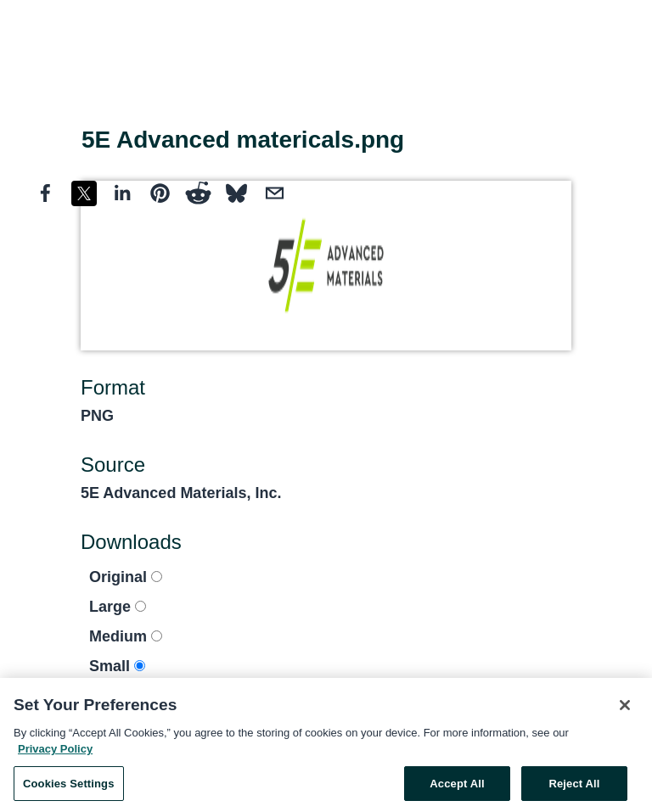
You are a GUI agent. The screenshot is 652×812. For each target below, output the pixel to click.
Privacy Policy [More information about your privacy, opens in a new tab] (55, 752)
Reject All (574, 787)
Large (118, 607)
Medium (126, 636)
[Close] (625, 708)
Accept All (457, 787)
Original (126, 577)
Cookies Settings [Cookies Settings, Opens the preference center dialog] (69, 787)
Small (117, 666)
